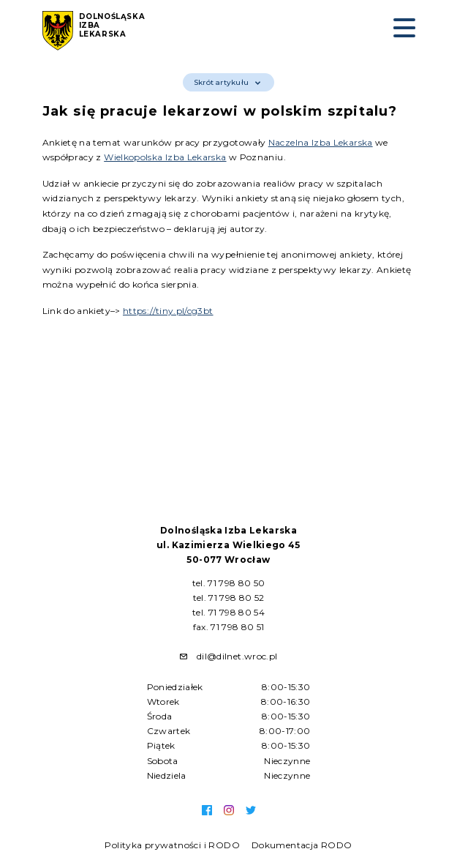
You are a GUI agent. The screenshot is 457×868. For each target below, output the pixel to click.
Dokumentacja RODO (302, 845)
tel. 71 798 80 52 (229, 598)
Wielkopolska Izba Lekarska (165, 157)
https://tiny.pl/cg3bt (168, 311)
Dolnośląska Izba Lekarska (112, 26)
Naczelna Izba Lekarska (321, 142)
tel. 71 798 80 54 (228, 612)
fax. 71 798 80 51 (229, 627)
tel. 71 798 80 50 (229, 583)
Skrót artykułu (227, 82)
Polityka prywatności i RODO (172, 845)
